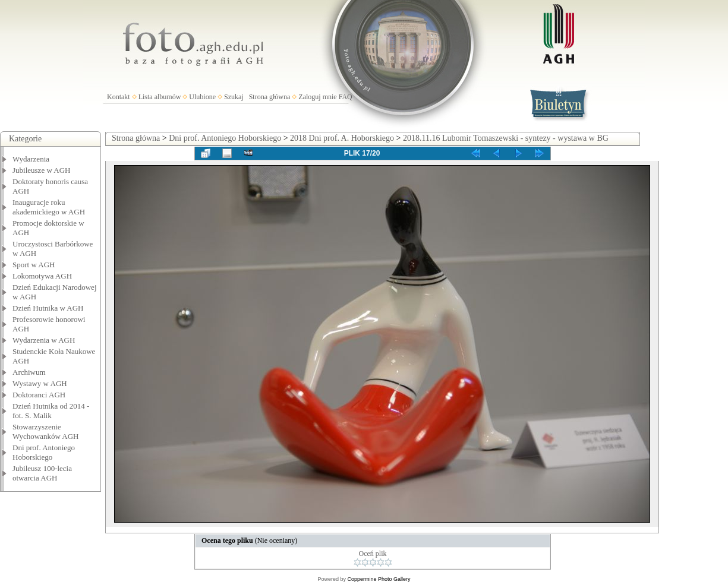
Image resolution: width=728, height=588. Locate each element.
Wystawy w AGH (40, 383)
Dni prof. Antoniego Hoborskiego (44, 452)
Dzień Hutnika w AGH (48, 308)
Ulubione (202, 97)
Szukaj (234, 97)
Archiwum (29, 372)
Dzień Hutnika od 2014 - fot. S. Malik (51, 411)
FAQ (346, 97)
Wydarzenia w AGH (44, 340)
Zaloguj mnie (317, 97)
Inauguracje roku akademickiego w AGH (49, 207)
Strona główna (270, 97)
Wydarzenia (31, 159)
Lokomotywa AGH (42, 276)
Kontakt (119, 97)
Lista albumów (160, 97)
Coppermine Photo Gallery (379, 579)
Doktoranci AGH (39, 395)
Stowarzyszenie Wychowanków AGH (46, 431)
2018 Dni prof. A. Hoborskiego (342, 138)
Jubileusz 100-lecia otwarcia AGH (42, 473)
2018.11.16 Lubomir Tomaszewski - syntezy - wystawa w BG (506, 138)
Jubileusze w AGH (42, 170)
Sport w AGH (34, 265)
